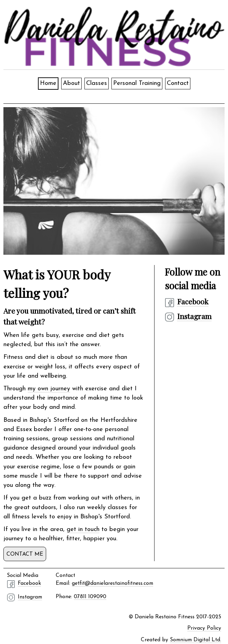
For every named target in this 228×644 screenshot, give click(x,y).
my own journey (49, 389)
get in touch (83, 529)
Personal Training (137, 83)
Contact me (25, 554)
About (71, 83)
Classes (97, 83)
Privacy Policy (204, 628)
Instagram (194, 316)
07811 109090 (90, 597)
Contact (178, 83)
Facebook (193, 301)
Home (48, 83)
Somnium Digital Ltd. (196, 640)
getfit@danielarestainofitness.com (112, 583)
